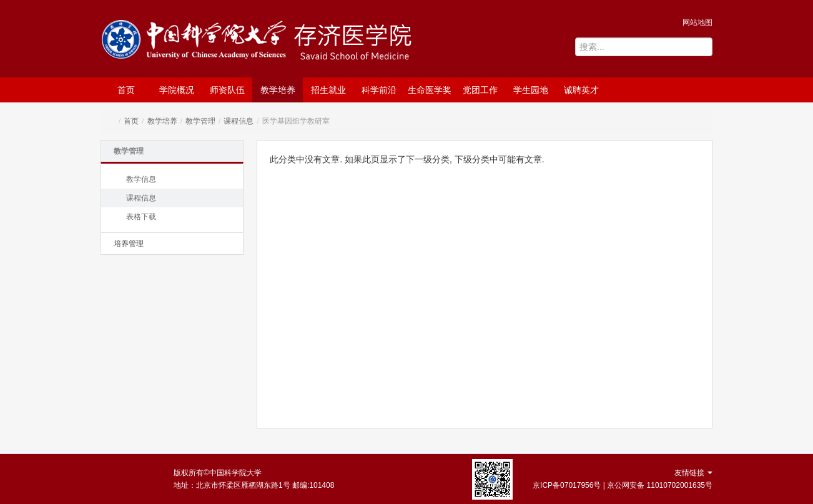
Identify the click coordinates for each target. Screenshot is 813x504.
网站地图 (697, 22)
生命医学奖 (430, 90)
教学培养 (278, 90)
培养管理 (129, 244)
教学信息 (141, 179)
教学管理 (200, 121)
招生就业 (328, 90)
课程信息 (239, 121)
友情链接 (693, 473)
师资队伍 (227, 90)
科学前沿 (379, 90)
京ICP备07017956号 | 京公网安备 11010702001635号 (623, 485)
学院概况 (177, 90)
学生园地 (531, 90)
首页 (126, 90)
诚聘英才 (581, 90)
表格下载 (141, 217)
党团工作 (480, 90)
